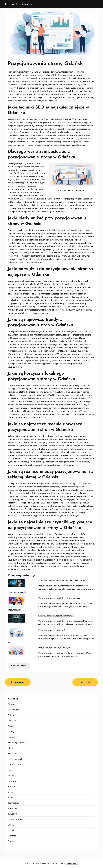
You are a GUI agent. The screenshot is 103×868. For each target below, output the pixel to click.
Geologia (12, 726)
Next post (85, 682)
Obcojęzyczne (14, 764)
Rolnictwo (12, 786)
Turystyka (12, 814)
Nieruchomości (15, 759)
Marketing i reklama (19, 665)
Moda (11, 748)
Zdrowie (12, 841)
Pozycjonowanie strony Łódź (52, 630)
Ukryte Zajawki (15, 819)
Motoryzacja (14, 753)
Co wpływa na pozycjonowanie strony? (56, 616)
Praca (10, 770)
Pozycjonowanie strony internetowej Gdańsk (59, 598)
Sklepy (11, 792)
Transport (12, 808)
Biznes (11, 704)
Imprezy (12, 737)
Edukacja (12, 721)
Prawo (11, 775)
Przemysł (12, 781)
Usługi (11, 830)
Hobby (11, 732)
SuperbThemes (72, 864)
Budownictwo (14, 710)
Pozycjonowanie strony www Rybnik (55, 648)
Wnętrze (12, 836)
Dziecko (11, 715)
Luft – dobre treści (19, 4)
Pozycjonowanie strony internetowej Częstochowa (62, 580)
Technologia (13, 803)
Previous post (18, 682)
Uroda (11, 825)
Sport (10, 797)
